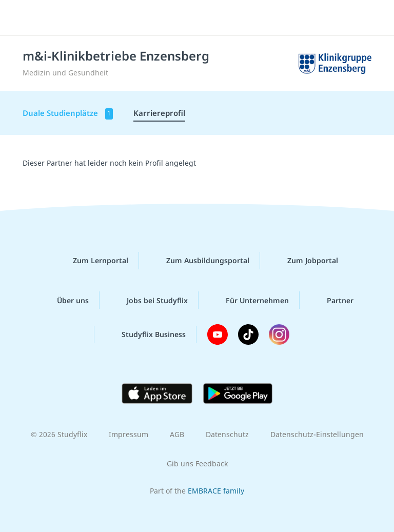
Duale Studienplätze (68, 114)
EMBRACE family (216, 491)
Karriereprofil (159, 113)
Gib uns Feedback (197, 464)
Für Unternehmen (249, 300)
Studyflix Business (145, 334)
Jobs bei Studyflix (149, 300)
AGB (177, 434)
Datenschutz (227, 434)
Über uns (65, 300)
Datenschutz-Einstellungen (317, 434)
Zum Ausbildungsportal (200, 261)
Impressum (129, 434)
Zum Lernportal (92, 261)
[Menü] (23, 18)
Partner (332, 300)
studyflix (206, 18)
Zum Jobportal (304, 261)
